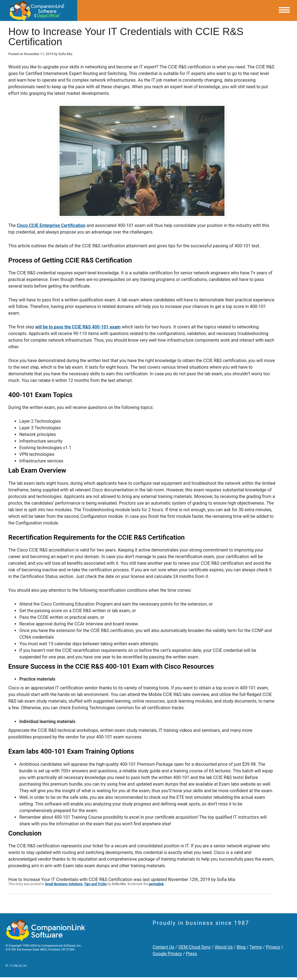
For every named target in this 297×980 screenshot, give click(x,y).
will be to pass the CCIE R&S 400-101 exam (78, 327)
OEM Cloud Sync (195, 947)
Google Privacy (167, 954)
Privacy (273, 947)
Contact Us (164, 947)
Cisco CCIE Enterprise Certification (51, 225)
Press (191, 954)
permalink (156, 884)
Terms (256, 947)
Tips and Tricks (96, 884)
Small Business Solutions (64, 884)
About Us (224, 947)
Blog (241, 947)
